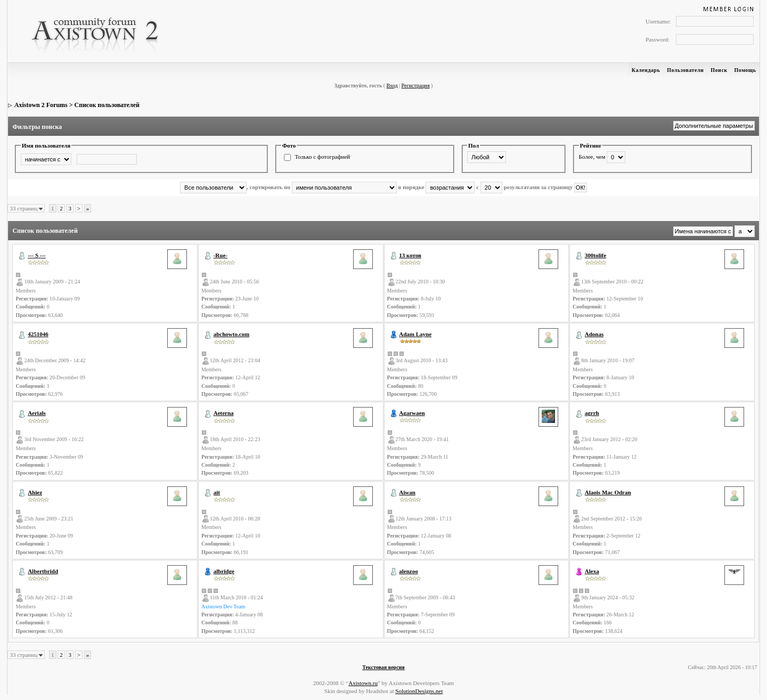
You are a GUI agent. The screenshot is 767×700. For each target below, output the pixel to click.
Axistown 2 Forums (41, 105)
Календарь (646, 70)
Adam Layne (415, 334)
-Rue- (221, 255)
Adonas (594, 334)
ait (217, 492)
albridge (224, 571)
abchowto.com (232, 334)
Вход (392, 86)
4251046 (38, 334)
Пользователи (685, 70)
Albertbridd (43, 571)
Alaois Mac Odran (608, 492)
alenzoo (408, 571)
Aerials (37, 413)
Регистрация (416, 86)
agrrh (592, 413)
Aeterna (224, 413)
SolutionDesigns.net (419, 691)
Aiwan (407, 492)
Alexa (592, 571)
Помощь (745, 70)
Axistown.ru (363, 683)
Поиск (719, 70)
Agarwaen (412, 413)
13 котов (410, 255)
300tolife (595, 255)
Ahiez (35, 492)
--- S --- (37, 255)
